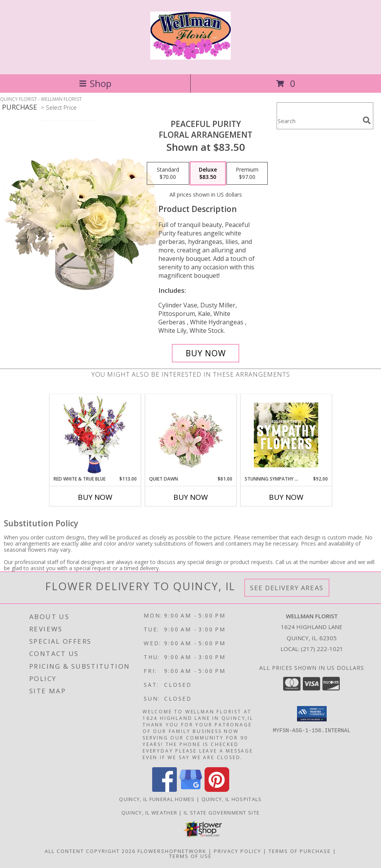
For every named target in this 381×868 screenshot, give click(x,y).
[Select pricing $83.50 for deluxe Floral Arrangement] (208, 174)
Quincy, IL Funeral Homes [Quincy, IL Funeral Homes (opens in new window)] (157, 799)
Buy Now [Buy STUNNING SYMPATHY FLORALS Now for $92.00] (286, 497)
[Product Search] (318, 121)
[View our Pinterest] (217, 790)
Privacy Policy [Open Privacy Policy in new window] (237, 851)
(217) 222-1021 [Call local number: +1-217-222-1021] (322, 649)
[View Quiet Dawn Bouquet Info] (190, 435)
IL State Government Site (222, 813)
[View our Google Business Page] (191, 790)
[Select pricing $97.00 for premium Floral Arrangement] (247, 174)
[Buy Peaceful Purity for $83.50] (206, 353)
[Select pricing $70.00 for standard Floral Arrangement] (168, 174)
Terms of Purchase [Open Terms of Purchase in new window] (300, 851)
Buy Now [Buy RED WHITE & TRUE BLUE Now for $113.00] (95, 497)
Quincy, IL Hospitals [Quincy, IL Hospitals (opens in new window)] (232, 799)
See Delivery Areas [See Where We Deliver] (287, 588)
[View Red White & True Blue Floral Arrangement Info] (95, 435)
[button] (312, 714)
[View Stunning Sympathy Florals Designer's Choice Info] (286, 435)
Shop (95, 83)
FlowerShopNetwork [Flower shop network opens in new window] (172, 851)
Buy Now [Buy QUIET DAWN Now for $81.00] (191, 497)
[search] (367, 120)
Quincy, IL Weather (149, 813)
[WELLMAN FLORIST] (191, 55)
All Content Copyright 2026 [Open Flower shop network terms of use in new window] (90, 851)
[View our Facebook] (164, 790)
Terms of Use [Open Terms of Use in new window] (190, 856)
